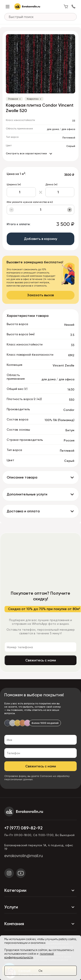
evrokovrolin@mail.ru (24, 856)
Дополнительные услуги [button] (27, 494)
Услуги (40, 907)
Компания (40, 924)
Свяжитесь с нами (41, 660)
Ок (40, 971)
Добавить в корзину (41, 239)
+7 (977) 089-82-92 (23, 828)
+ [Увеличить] (70, 210)
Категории (40, 890)
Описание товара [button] (22, 477)
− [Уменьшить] (12, 210)
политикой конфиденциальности (29, 956)
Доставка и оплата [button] (23, 511)
